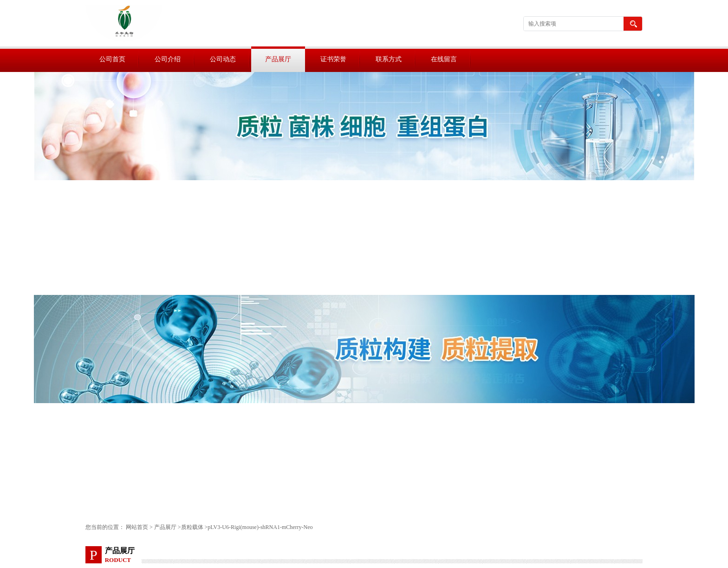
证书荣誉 (333, 59)
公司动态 (223, 59)
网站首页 (137, 527)
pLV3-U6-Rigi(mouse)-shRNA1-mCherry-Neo (260, 527)
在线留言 (444, 59)
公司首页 (112, 59)
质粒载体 (192, 527)
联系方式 (389, 59)
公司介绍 (168, 59)
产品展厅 (278, 59)
